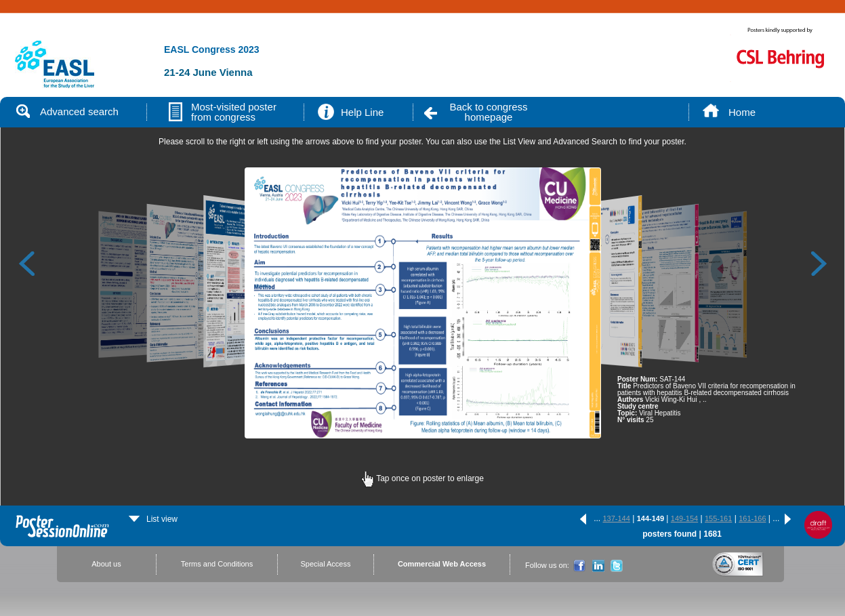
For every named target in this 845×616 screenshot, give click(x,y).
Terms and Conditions (217, 564)
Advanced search (67, 111)
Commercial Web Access (442, 564)
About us (106, 564)
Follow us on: (547, 565)
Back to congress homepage (488, 112)
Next (819, 263)
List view (153, 519)
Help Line (362, 112)
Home (742, 112)
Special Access (326, 564)
